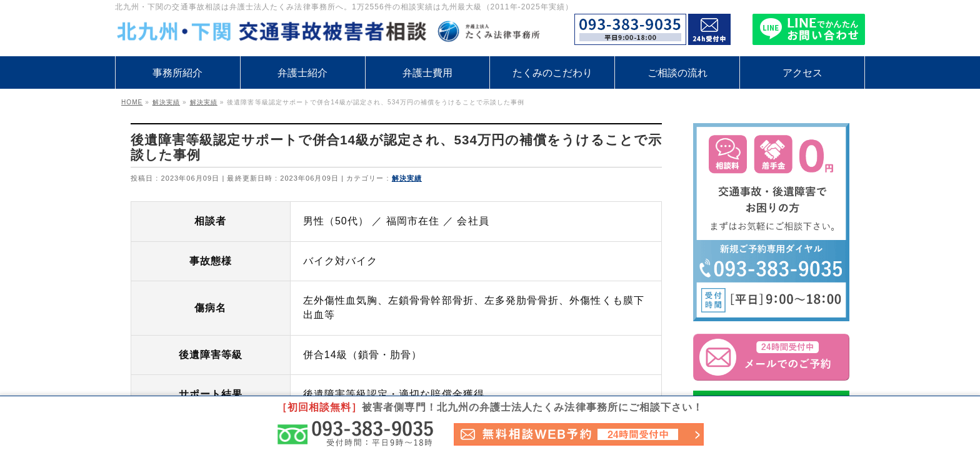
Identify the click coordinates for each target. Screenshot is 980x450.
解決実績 (407, 178)
